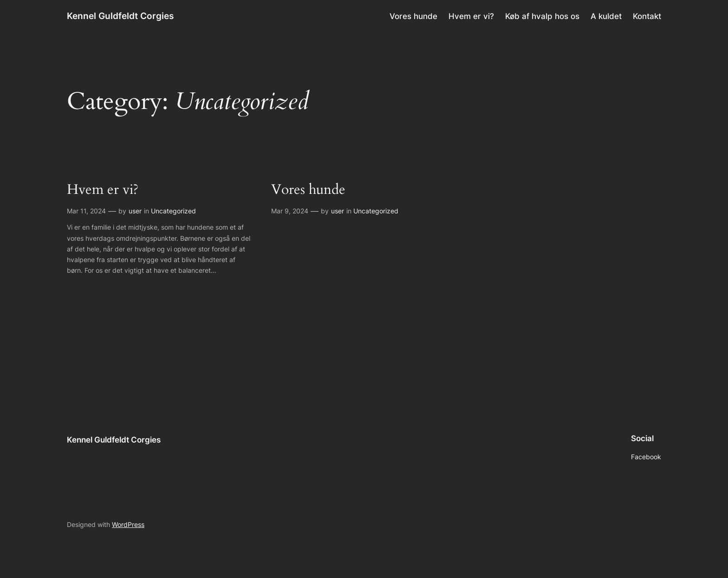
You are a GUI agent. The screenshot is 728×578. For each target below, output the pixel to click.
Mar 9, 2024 (290, 211)
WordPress (128, 524)
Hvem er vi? (103, 190)
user (135, 211)
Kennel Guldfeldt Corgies (120, 16)
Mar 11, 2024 (86, 211)
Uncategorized (173, 211)
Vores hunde (308, 190)
